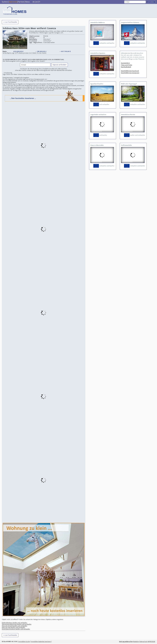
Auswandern (125, 63)
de (33, 2)
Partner (21, 2)
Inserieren (13, 2)
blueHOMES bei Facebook (130, 71)
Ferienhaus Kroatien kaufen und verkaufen (16, 630)
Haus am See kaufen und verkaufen (13, 628)
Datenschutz (143, 642)
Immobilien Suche (24, 642)
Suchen (5, 2)
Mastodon (136, 642)
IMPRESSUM (151, 642)
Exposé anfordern (60, 65)
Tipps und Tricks (127, 65)
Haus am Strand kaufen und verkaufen (15, 626)
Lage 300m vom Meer (10, 74)
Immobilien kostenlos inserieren (41, 642)
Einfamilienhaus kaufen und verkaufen (14, 623)
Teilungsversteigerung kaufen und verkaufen (17, 625)
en (37, 2)
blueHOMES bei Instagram (130, 73)
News (28, 2)
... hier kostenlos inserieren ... (44, 98)
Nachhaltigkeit (126, 67)
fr (39, 2)
